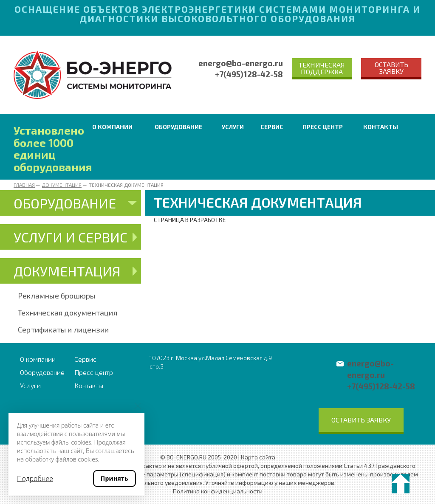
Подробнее (35, 479)
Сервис (272, 127)
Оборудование (178, 127)
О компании (112, 127)
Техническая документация (68, 313)
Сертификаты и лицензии (63, 329)
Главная (24, 185)
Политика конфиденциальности (218, 491)
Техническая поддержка (322, 68)
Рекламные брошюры (56, 296)
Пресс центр (323, 127)
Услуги (233, 127)
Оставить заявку (391, 68)
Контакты (381, 127)
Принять (114, 478)
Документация (62, 185)
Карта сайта (258, 457)
